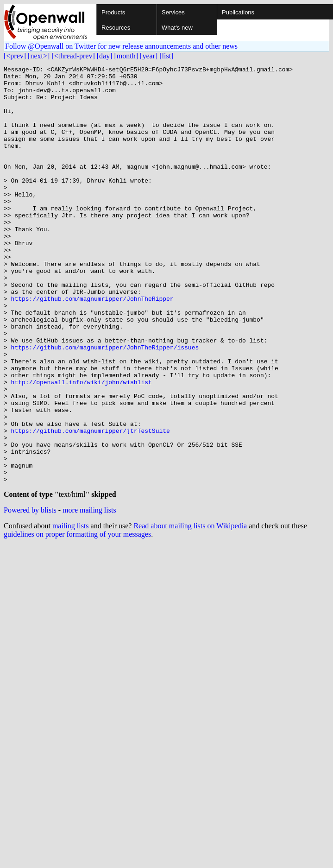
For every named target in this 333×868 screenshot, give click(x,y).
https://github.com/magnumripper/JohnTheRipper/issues (105, 404)
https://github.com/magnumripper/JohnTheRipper (92, 346)
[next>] (39, 56)
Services (173, 12)
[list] (166, 56)
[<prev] (15, 56)
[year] (149, 56)
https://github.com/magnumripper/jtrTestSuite (91, 504)
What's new (177, 28)
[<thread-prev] (73, 56)
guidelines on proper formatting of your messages (77, 619)
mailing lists (71, 611)
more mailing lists (89, 595)
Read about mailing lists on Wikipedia (190, 611)
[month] (126, 56)
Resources (116, 28)
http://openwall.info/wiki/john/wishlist (82, 446)
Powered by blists (30, 595)
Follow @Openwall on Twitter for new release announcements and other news (121, 46)
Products (113, 12)
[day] (105, 56)
